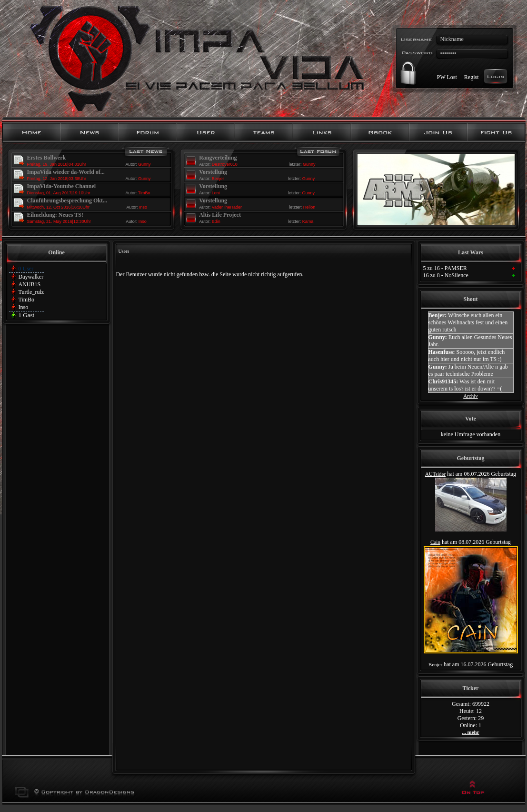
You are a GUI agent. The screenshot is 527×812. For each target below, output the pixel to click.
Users (124, 251)
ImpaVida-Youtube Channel (62, 186)
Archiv (471, 396)
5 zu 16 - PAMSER (445, 268)
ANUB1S (30, 284)
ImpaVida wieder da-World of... (66, 172)
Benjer (218, 179)
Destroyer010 (225, 164)
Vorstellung (213, 172)
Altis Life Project (220, 215)
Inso (143, 207)
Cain (435, 542)
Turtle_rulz (31, 292)
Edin (216, 221)
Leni (216, 193)
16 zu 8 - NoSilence (446, 275)
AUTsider (435, 474)
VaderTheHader (227, 207)
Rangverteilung (218, 158)
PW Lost (447, 77)
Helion (309, 207)
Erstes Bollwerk (47, 158)
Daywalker (31, 277)
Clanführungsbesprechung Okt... (67, 200)
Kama (308, 221)
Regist (472, 77)
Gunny (144, 164)
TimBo (144, 193)
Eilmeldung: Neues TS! (55, 215)
